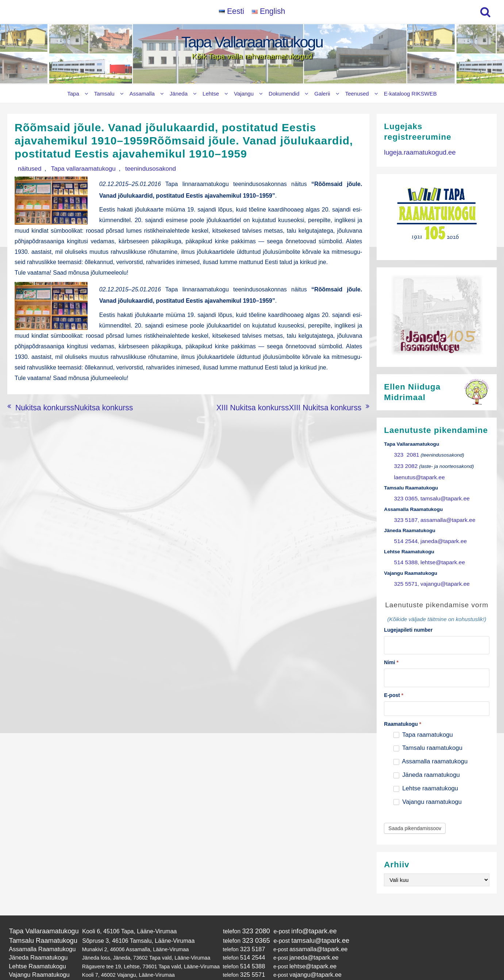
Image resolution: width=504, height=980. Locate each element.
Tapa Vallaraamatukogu (252, 42)
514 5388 (405, 553)
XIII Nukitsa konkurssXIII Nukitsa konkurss (307, 420)
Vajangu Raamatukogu (35, 953)
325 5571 (405, 573)
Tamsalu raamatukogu (428, 733)
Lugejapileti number (408, 618)
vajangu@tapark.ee (439, 573)
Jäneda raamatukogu (427, 760)
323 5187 (405, 513)
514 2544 (405, 533)
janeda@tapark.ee (438, 533)
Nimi (391, 649)
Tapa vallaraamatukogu (70, 168)
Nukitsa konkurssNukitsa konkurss (60, 420)
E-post (394, 680)
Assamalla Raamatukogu (38, 931)
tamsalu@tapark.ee (439, 493)
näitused (26, 168)
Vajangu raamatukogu (428, 787)
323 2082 (405, 464)
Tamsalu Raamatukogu (39, 923)
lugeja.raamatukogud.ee (415, 152)
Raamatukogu (403, 709)
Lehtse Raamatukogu (34, 946)
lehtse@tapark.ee (437, 553)
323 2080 (246, 915)
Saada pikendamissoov (415, 813)
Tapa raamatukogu (423, 720)
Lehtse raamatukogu (426, 773)
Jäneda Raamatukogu (34, 939)
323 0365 (405, 493)
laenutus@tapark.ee (416, 474)
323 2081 (405, 454)
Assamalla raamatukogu (431, 746)
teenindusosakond (127, 168)
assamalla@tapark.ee (442, 513)
